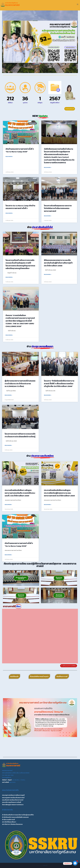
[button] (5, 42)
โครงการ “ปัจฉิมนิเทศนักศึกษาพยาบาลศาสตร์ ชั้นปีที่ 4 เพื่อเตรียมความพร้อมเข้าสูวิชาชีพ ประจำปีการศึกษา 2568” (59, 384)
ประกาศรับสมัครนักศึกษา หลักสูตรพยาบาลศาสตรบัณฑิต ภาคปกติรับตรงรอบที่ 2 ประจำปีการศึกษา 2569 (20, 493)
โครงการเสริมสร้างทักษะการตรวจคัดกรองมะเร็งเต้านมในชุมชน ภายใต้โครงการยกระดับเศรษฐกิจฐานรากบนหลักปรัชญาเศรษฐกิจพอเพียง (20, 264)
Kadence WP (45, 865)
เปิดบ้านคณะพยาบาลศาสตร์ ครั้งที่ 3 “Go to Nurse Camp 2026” (20, 150)
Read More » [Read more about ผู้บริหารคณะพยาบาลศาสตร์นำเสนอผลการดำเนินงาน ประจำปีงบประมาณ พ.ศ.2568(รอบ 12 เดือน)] (8, 395)
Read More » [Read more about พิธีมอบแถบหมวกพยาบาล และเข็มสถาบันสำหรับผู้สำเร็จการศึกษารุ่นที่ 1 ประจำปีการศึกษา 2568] (48, 274)
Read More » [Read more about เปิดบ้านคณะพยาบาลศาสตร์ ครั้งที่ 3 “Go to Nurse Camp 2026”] (9, 157)
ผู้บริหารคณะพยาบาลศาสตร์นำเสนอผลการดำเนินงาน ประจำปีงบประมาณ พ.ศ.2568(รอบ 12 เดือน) (20, 384)
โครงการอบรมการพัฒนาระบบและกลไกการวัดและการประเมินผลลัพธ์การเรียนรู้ (20, 435)
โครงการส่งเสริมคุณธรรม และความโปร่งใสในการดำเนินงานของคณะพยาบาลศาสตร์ (58, 208)
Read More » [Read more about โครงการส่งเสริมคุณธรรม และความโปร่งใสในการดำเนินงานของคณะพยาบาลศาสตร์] (48, 216)
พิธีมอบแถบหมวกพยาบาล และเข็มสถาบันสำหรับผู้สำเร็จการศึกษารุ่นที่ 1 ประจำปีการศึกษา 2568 (58, 263)
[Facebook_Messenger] (75, 863)
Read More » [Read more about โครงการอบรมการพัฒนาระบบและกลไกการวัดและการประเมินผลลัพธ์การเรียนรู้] (8, 445)
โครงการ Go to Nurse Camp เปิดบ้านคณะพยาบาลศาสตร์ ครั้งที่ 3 (20, 207)
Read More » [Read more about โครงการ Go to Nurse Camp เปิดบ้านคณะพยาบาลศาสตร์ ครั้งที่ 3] (9, 213)
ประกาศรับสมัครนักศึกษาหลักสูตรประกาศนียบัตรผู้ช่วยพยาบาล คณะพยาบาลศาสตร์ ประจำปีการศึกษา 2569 (59, 493)
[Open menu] (78, 4)
